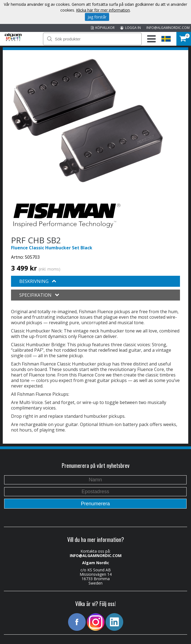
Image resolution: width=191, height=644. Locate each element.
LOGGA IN (131, 28)
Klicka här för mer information (103, 10)
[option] (87, 121)
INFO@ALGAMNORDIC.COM (168, 28)
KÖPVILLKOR (103, 28)
